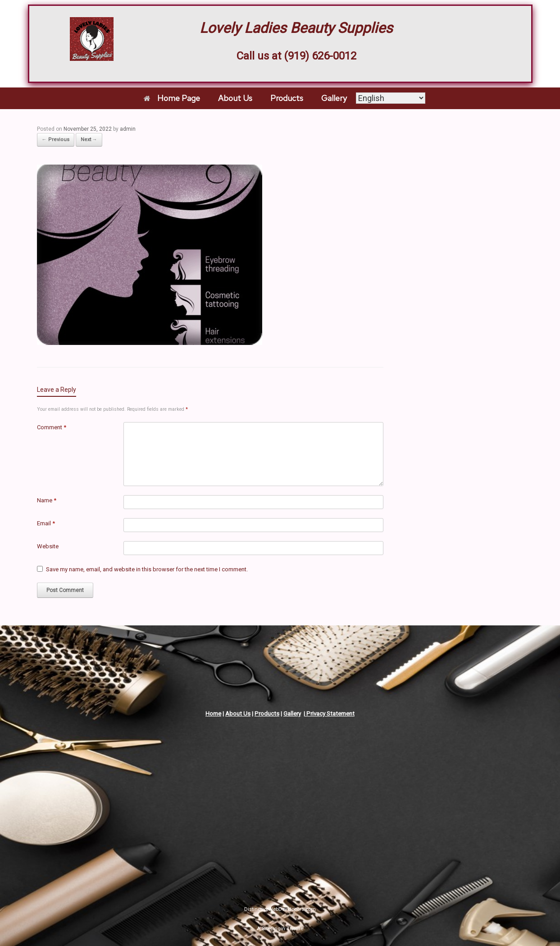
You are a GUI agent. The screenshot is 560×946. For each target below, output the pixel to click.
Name (47, 500)
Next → (89, 140)
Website (48, 546)
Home (213, 714)
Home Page (172, 98)
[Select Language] (391, 98)
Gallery (334, 98)
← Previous (56, 140)
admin (128, 129)
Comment (52, 427)
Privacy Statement (330, 714)
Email (46, 523)
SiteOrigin (273, 928)
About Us (235, 98)
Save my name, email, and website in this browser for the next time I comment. (147, 569)
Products (287, 98)
